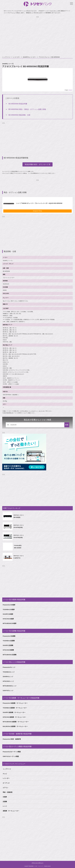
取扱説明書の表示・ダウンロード (37, 164)
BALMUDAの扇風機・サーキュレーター (15, 726)
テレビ (5, 774)
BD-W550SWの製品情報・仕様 (19, 115)
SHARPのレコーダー (29, 57)
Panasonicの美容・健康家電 (12, 739)
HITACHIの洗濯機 (8, 650)
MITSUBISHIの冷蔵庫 (10, 623)
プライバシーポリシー (37, 863)
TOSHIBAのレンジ (9, 672)
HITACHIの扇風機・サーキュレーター (14, 717)
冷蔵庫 (5, 797)
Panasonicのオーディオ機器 (12, 752)
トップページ (6, 57)
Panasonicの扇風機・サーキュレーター (15, 703)
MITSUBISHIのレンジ (10, 686)
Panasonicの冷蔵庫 (9, 605)
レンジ (5, 806)
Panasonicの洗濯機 (9, 636)
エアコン (5, 788)
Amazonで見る (37, 211)
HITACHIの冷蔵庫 (8, 619)
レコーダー (17, 57)
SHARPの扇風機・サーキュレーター (14, 712)
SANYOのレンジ (8, 691)
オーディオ (6, 783)
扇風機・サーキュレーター (11, 811)
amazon (70, 90)
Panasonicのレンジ (9, 667)
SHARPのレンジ (8, 677)
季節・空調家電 (8, 792)
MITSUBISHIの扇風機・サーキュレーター (16, 722)
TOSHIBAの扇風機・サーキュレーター (15, 708)
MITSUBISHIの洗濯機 (10, 655)
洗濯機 (5, 802)
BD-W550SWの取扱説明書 (18, 104)
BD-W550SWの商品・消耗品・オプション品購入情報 (27, 109)
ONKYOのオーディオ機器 (11, 756)
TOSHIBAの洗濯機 (9, 641)
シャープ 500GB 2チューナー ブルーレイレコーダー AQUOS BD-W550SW (39, 203)
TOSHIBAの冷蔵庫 (9, 610)
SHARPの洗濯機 (8, 645)
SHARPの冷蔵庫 (8, 614)
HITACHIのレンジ (8, 681)
